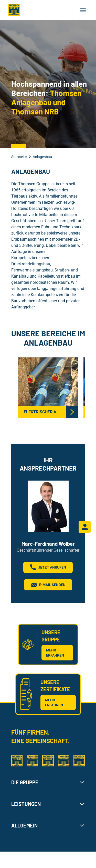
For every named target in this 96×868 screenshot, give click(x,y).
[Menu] (83, 10)
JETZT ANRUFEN (48, 567)
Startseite (19, 157)
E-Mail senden (48, 585)
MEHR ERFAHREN (55, 653)
